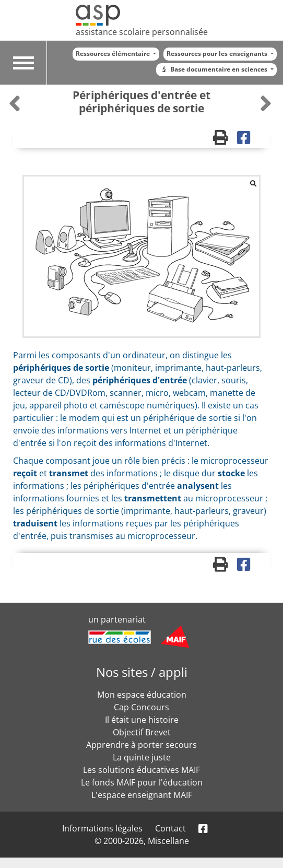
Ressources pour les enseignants (218, 54)
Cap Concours (141, 707)
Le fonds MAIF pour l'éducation (142, 782)
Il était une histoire (142, 720)
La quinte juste (142, 757)
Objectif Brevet (142, 732)
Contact (170, 828)
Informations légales (102, 828)
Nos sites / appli (142, 672)
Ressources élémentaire (114, 54)
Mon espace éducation (142, 695)
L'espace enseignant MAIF (142, 795)
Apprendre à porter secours (141, 745)
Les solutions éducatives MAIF (141, 770)
